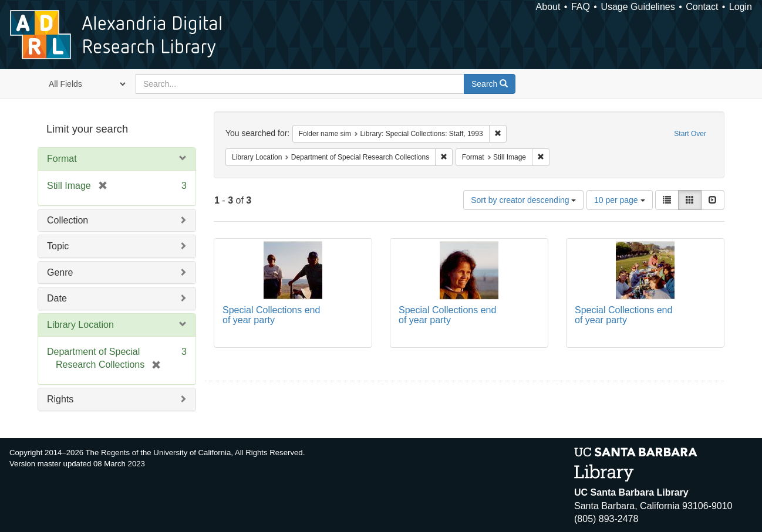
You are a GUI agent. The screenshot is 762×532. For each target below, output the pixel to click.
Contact (702, 7)
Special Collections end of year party (271, 315)
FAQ (581, 7)
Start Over (690, 134)
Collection (68, 220)
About (548, 7)
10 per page (620, 200)
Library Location (80, 325)
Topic (58, 246)
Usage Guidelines (638, 7)
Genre (60, 272)
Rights (60, 399)
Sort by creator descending (523, 200)
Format (62, 159)
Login (741, 7)
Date (57, 298)
